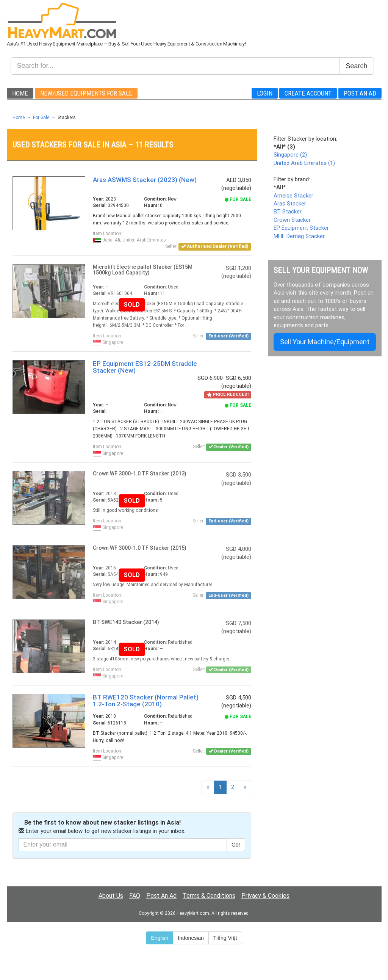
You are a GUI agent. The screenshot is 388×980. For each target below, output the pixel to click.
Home (20, 93)
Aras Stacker (290, 204)
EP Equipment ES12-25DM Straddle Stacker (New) (145, 367)
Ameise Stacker (293, 196)
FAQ (135, 896)
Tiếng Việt (225, 938)
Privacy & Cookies (265, 896)
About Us (111, 896)
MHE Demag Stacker (299, 236)
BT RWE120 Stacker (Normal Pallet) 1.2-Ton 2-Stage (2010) (146, 701)
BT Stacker (288, 212)
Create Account (308, 93)
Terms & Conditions (209, 896)
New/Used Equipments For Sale (86, 93)
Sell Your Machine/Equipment (325, 342)
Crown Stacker (292, 220)
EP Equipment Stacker (301, 228)
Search (356, 66)
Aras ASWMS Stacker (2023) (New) (145, 180)
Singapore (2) (290, 155)
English (160, 938)
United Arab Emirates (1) (304, 163)
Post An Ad (360, 93)
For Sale (41, 118)
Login (265, 93)
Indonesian (191, 938)
